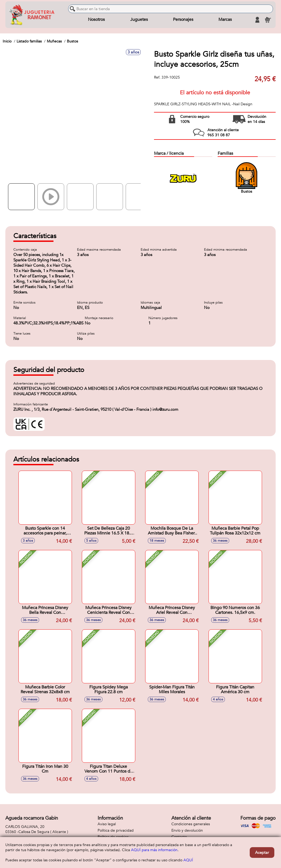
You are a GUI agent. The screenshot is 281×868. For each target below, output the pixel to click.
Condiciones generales (191, 824)
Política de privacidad (116, 830)
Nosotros (96, 20)
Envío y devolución (187, 830)
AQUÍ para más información (154, 850)
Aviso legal (107, 824)
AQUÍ (188, 860)
